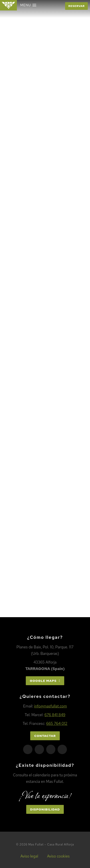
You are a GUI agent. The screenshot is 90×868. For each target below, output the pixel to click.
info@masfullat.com (51, 706)
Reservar (76, 6)
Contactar (45, 736)
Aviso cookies (58, 856)
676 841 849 (55, 715)
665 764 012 (57, 724)
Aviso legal (29, 856)
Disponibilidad (45, 809)
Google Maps (45, 681)
